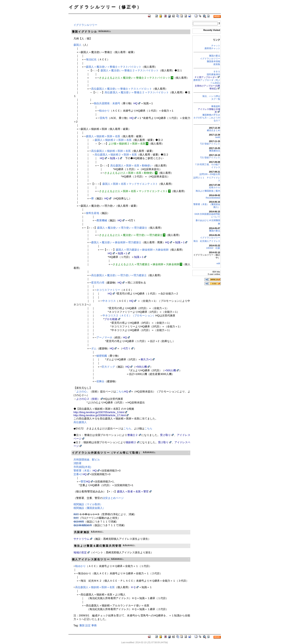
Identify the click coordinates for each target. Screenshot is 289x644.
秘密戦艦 (102, 356)
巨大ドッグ (108, 367)
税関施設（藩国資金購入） (89, 508)
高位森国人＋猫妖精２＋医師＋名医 (116, 155)
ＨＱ (133, 587)
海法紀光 (91, 59)
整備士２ (133, 435)
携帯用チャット (212, 48)
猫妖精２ (131, 442)
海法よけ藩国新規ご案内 (208, 191)
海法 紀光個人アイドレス (207, 241)
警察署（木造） (83, 471)
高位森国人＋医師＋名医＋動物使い (131, 166)
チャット (216, 46)
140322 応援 (213, 248)
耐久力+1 (146, 359)
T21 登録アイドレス (210, 157)
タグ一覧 (216, 99)
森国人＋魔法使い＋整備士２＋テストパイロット (130, 70)
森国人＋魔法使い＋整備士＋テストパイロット (114, 67)
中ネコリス (109, 301)
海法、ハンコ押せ (211, 96)
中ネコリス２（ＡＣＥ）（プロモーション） (129, 315)
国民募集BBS (213, 74)
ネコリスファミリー (108, 290)
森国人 (77, 45)
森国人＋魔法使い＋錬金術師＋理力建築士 (116, 242)
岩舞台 (100, 381)
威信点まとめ (213, 130)
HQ (135, 103)
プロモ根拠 (111, 319)
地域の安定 (80, 552)
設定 (88, 625)
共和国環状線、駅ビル (87, 460)
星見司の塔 (98, 283)
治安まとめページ (113, 498)
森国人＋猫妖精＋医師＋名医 (103, 136)
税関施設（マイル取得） (88, 504)
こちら (120, 392)
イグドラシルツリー (210, 59)
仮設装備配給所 (83, 525)
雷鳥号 (104, 118)
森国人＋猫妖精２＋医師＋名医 (113, 140)
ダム (94, 348)
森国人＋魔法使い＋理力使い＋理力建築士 (122, 228)
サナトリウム (81, 539)
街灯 (76, 514)
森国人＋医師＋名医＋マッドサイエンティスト (130, 184)
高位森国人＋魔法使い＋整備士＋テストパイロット (122, 89)
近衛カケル (215, 187)
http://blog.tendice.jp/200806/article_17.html (100, 415)
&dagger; (105, 31)
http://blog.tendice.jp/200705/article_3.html (99, 412)
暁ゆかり (104, 111)
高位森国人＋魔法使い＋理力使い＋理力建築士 (119, 275)
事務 (94, 625)
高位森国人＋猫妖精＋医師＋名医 (111, 151)
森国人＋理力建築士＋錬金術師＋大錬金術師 (142, 250)
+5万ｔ (126, 348)
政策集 (217, 64)
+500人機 (141, 367)
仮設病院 (79, 522)
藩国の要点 (215, 56)
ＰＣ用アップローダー (206, 77)
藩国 (82, 625)
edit (218, 263)
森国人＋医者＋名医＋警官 (133, 491)
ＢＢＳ (217, 72)
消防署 (77, 463)
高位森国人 (80, 422)
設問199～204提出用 (210, 174)
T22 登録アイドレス (210, 144)
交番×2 (78, 474)
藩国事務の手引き (211, 115)
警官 (83, 482)
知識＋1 (115, 158)
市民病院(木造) (82, 467)
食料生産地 (93, 213)
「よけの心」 (82, 392)
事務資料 (216, 106)
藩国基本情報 (213, 61)
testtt (218, 137)
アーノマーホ (104, 337)
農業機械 (102, 220)
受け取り (165, 435)
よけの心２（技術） (88, 399)
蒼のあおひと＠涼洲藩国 (208, 220)
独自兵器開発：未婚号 (107, 103)
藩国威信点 (215, 151)
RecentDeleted (213, 198)
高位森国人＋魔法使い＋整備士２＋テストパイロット (137, 92)
